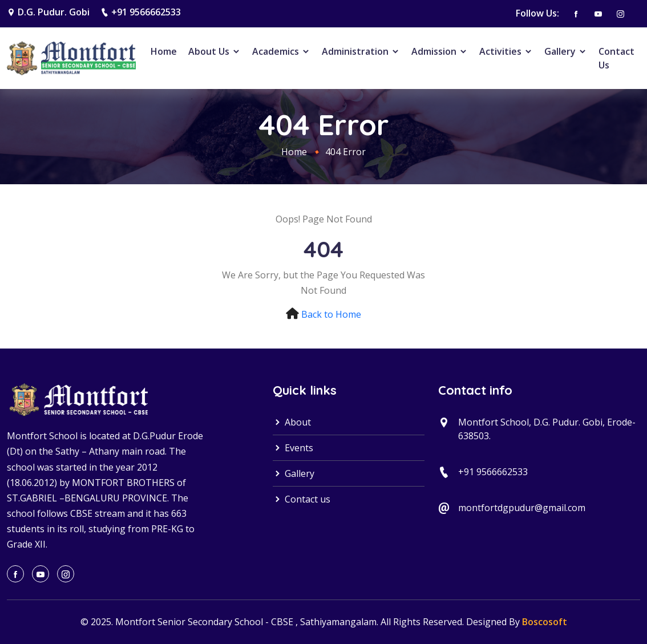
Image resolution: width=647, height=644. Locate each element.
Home (164, 51)
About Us (215, 51)
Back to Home (331, 314)
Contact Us (616, 58)
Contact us (302, 499)
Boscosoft (545, 622)
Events (293, 448)
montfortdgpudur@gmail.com (522, 508)
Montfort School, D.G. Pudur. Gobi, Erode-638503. (547, 429)
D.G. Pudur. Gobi (54, 12)
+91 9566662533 (146, 12)
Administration (361, 51)
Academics (281, 51)
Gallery (566, 51)
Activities (506, 51)
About (292, 422)
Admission (440, 51)
